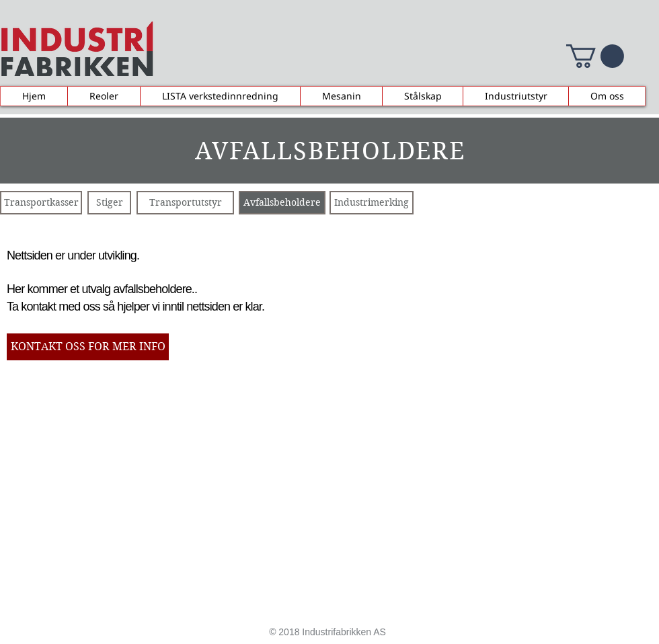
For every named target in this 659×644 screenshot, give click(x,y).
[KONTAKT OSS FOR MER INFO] (88, 347)
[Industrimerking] (372, 203)
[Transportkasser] (41, 203)
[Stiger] (109, 203)
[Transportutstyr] (185, 203)
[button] (595, 56)
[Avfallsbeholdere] (282, 203)
